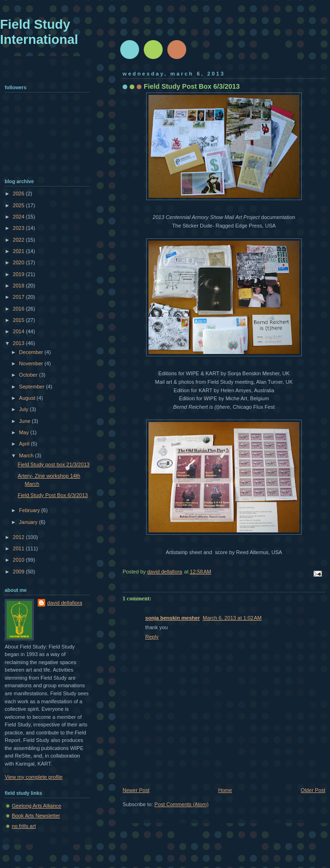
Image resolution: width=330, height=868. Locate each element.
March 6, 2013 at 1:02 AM (232, 618)
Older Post (313, 790)
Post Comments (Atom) (182, 804)
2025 (19, 205)
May (25, 432)
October (29, 375)
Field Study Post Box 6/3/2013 (53, 495)
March (27, 455)
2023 (19, 228)
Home (225, 790)
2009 (19, 572)
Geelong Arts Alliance (37, 806)
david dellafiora (65, 603)
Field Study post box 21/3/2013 (54, 464)
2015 (19, 320)
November (32, 363)
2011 (19, 548)
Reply (152, 637)
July (24, 409)
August (28, 398)
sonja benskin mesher (173, 618)
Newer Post (136, 790)
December (32, 352)
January (29, 522)
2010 (19, 560)
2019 (19, 274)
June (25, 421)
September (32, 387)
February (30, 510)
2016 (19, 309)
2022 (19, 240)
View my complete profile (34, 777)
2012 (19, 537)
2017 (19, 297)
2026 (19, 194)
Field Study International (39, 32)
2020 (19, 262)
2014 (19, 331)
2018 (19, 286)
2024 (19, 217)
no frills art (24, 826)
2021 (19, 251)
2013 (19, 343)
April (25, 444)
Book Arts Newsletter (36, 816)
